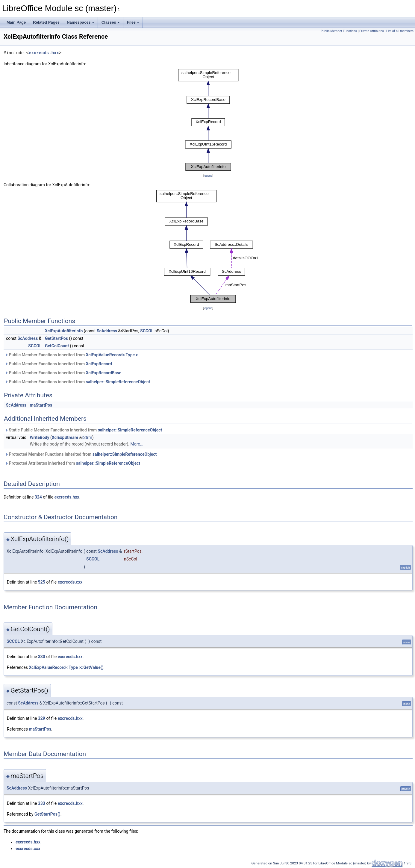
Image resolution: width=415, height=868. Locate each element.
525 (42, 582)
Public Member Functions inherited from (72, 355)
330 (42, 657)
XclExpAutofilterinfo (64, 331)
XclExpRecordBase (104, 373)
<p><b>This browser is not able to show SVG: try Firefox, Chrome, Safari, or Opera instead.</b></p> (208, 120)
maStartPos (41, 405)
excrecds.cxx (70, 582)
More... (137, 444)
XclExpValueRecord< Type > (112, 355)
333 (42, 803)
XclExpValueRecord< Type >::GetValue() (66, 667)
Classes (111, 22)
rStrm (87, 437)
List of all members (400, 31)
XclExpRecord (99, 364)
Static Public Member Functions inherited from (84, 430)
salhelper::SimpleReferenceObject (118, 382)
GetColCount (57, 346)
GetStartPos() (47, 814)
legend (208, 176)
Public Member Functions (339, 31)
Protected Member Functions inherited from (81, 454)
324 (38, 497)
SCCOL (147, 331)
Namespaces (81, 22)
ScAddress (107, 331)
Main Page (16, 22)
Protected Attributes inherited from (73, 463)
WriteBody (40, 437)
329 (42, 718)
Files (133, 22)
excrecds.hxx (44, 53)
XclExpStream (65, 437)
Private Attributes (372, 31)
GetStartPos (56, 338)
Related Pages (46, 22)
